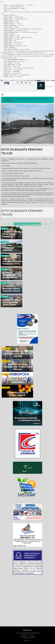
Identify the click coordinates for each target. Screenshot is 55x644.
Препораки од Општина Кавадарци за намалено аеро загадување (25, 100)
